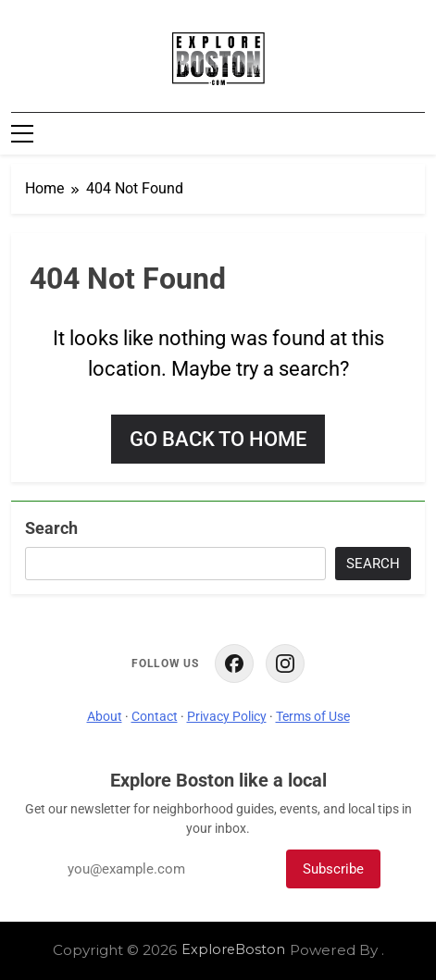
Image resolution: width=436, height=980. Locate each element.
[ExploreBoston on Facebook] (234, 664)
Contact (155, 716)
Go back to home (218, 439)
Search (51, 528)
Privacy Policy (227, 716)
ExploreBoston (233, 949)
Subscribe (333, 869)
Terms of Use (313, 716)
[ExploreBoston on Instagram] (285, 664)
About (105, 716)
